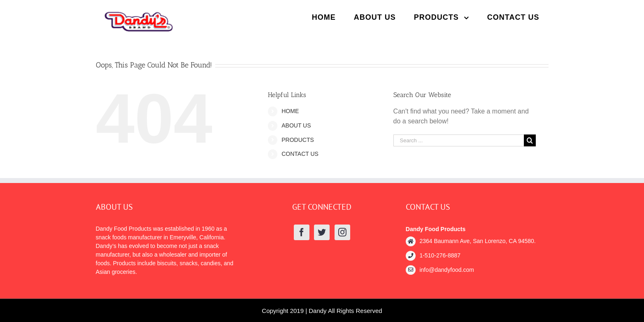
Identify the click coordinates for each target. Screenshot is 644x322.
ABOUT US (296, 125)
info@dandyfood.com (447, 270)
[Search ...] (459, 140)
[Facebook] (302, 232)
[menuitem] (324, 17)
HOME (290, 111)
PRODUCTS (298, 140)
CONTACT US (300, 154)
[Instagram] (342, 232)
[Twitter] (322, 232)
